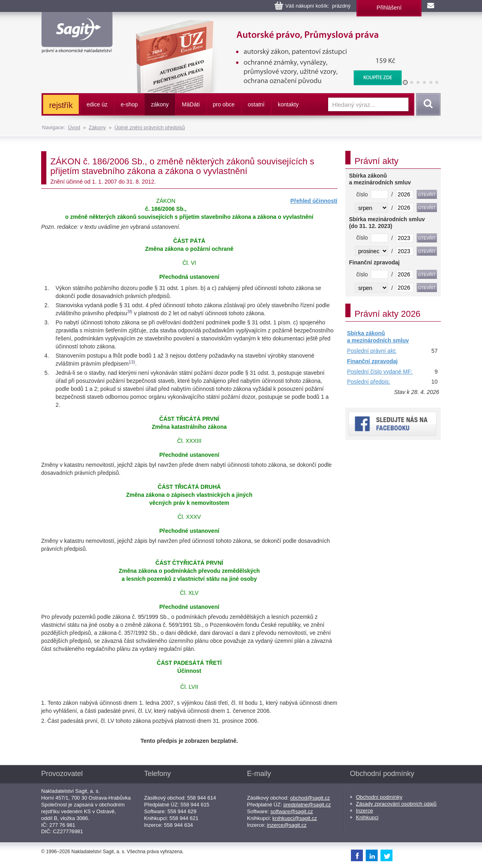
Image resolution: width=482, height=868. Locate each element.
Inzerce (365, 811)
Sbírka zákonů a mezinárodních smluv (378, 337)
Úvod (74, 127)
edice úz (97, 104)
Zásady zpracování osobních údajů (396, 804)
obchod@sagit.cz (310, 798)
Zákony (97, 127)
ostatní (256, 104)
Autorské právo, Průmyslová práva (264, 24)
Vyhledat (427, 104)
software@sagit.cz (292, 811)
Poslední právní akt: (372, 351)
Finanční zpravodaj (372, 361)
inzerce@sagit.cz (287, 825)
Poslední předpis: (368, 382)
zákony (160, 104)
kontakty (288, 104)
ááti (191, 104)
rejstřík (61, 105)
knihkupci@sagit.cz (295, 818)
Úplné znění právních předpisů (149, 127)
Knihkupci (367, 817)
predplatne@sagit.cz (307, 805)
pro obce (224, 104)
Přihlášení (389, 8)
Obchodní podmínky (379, 797)
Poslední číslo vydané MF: (380, 372)
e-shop (129, 104)
